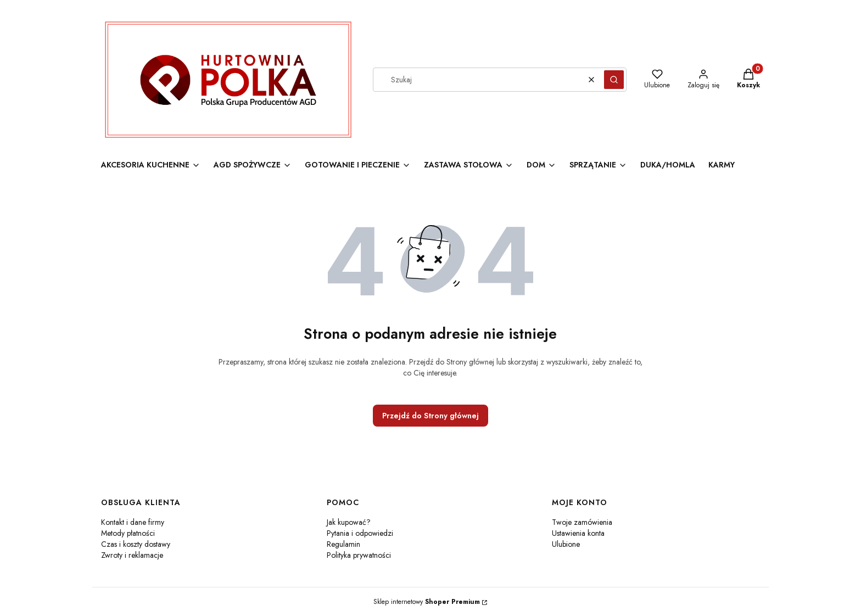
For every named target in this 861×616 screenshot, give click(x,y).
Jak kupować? (349, 522)
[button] (614, 80)
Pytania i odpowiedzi (360, 533)
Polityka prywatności (359, 555)
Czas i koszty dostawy (136, 544)
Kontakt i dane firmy (133, 522)
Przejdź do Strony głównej (431, 416)
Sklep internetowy (427, 602)
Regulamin (343, 544)
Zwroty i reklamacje (132, 555)
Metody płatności (128, 533)
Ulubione (566, 544)
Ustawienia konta (578, 533)
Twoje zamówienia (582, 522)
